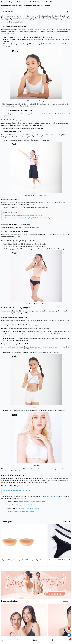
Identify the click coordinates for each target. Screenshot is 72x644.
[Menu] (2, 640)
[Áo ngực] (24, 635)
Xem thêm (67, 521)
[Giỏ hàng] (69, 640)
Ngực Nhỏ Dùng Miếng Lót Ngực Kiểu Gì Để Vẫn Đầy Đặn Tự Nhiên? (22, 560)
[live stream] (69, 630)
